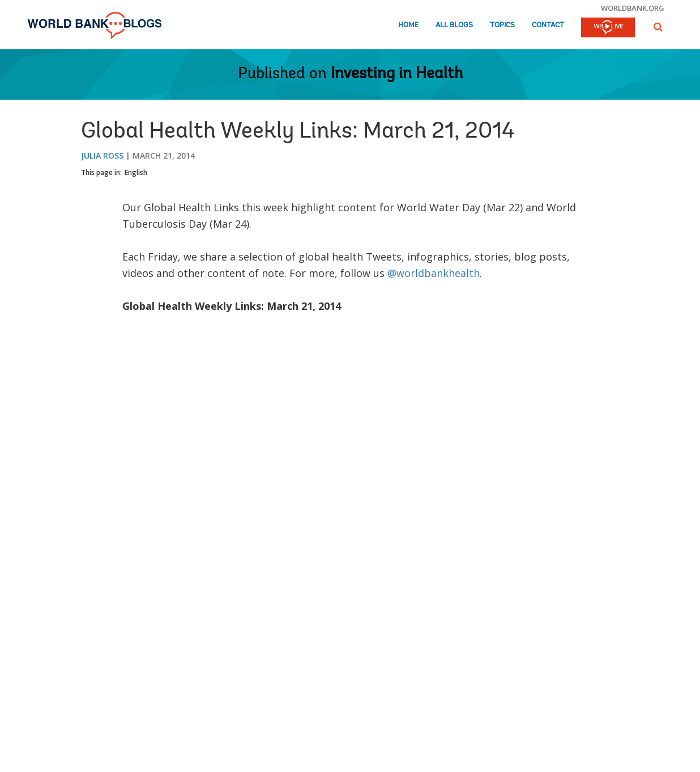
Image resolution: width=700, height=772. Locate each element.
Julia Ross (102, 155)
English (136, 172)
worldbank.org (633, 8)
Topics (502, 25)
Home (408, 25)
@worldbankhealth (434, 273)
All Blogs (454, 25)
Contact (548, 25)
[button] (658, 27)
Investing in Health (397, 74)
